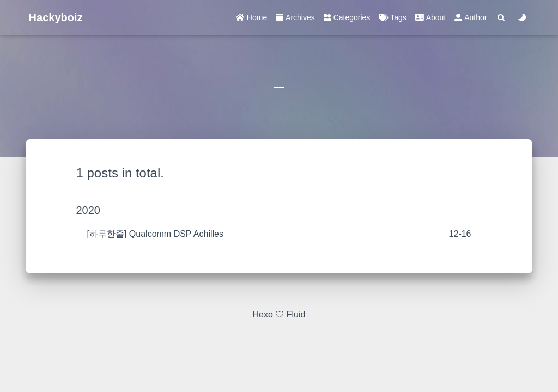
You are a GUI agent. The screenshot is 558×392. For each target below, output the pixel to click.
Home (251, 17)
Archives (295, 17)
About (430, 17)
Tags (392, 17)
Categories (347, 17)
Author (471, 17)
